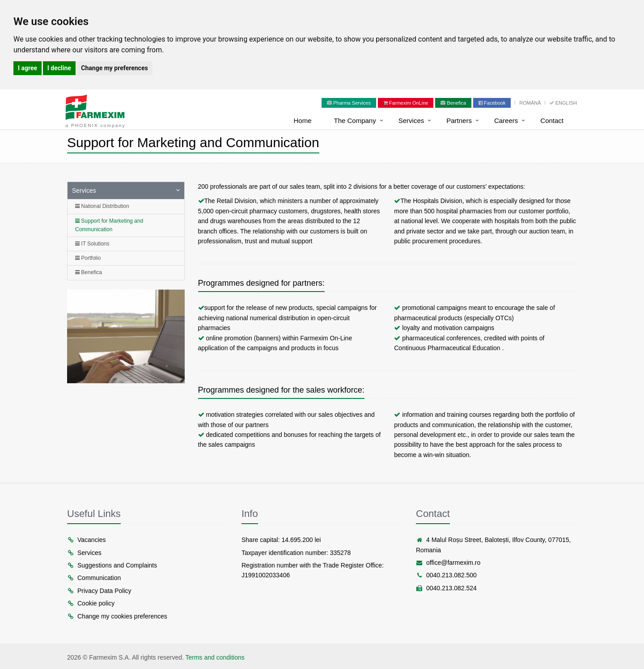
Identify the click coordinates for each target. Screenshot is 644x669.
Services (411, 121)
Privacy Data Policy (99, 591)
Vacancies (87, 540)
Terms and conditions (215, 657)
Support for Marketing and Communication (109, 225)
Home (302, 121)
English (563, 103)
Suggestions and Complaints (112, 565)
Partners (459, 121)
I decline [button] (59, 68)
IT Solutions (92, 244)
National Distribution (102, 206)
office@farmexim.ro (448, 563)
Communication (94, 578)
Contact (552, 121)
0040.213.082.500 (446, 575)
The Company (355, 121)
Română (531, 103)
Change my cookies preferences (117, 616)
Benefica (89, 272)
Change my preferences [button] (114, 68)
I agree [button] (28, 68)
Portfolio (88, 258)
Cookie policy (91, 603)
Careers (506, 121)
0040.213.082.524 (446, 588)
